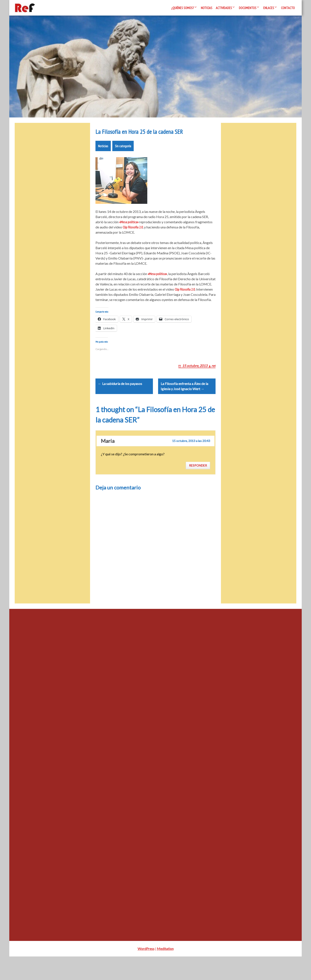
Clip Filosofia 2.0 (133, 240)
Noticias (207, 8)
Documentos (248, 8)
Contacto (288, 8)
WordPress (146, 972)
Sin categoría (123, 159)
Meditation (165, 972)
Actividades (224, 8)
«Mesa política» (129, 235)
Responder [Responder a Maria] (198, 489)
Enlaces (269, 8)
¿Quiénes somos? (183, 8)
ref (213, 384)
